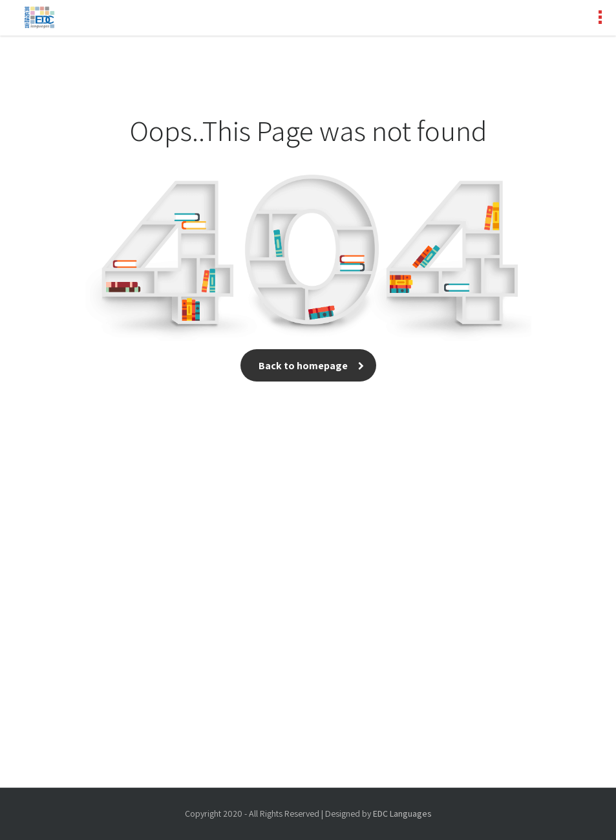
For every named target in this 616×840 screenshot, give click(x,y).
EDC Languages (402, 813)
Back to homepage (308, 366)
